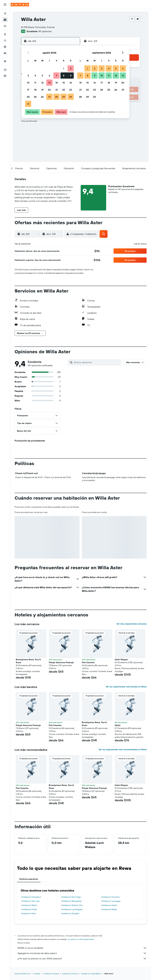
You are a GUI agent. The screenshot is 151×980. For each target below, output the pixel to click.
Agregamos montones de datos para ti (82, 953)
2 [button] (71, 68)
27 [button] (49, 97)
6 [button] (49, 76)
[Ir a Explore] (5, 34)
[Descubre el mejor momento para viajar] (5, 47)
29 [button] (64, 97)
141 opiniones (45, 31)
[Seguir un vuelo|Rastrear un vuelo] (5, 41)
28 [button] (56, 97)
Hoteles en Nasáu (109, 909)
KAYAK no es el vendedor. (82, 948)
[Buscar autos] (5, 26)
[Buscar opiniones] (97, 362)
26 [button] (42, 97)
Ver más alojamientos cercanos (132, 624)
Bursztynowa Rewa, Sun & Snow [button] (28, 661)
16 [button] (71, 83)
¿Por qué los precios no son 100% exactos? (82, 958)
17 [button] (28, 90)
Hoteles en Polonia (70, 974)
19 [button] (42, 90)
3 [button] (28, 76)
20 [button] (49, 90)
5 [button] (42, 76)
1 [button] (64, 68)
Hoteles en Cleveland (31, 897)
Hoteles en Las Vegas (111, 901)
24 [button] (28, 97)
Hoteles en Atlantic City (72, 905)
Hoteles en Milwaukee (71, 901)
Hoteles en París (29, 913)
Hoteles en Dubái (29, 909)
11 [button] (35, 83)
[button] (5, 5)
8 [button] (64, 76)
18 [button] (35, 90)
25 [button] (35, 97)
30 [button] (71, 97)
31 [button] (28, 104)
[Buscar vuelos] (5, 14)
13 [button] (49, 83)
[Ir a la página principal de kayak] (20, 5)
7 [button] (56, 76)
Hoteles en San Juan (30, 901)
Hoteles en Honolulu (110, 897)
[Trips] (5, 61)
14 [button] (57, 83)
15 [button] (64, 83)
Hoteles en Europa (51, 974)
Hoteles (37, 974)
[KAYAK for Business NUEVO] (5, 53)
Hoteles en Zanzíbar (70, 913)
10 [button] (28, 83)
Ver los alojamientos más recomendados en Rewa (123, 749)
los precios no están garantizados (81, 939)
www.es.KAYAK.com (22, 974)
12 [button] (42, 83)
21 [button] (57, 90)
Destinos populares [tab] (29, 879)
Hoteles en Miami (29, 905)
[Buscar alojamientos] (5, 20)
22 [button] (64, 90)
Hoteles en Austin (109, 905)
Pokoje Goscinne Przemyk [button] (61, 662)
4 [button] (35, 76)
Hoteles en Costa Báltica (91, 974)
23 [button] (71, 90)
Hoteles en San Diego (71, 897)
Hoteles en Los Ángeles (72, 909)
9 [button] (71, 76)
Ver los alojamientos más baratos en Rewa (126, 687)
